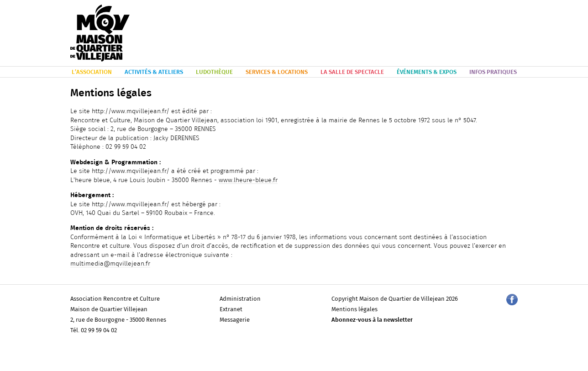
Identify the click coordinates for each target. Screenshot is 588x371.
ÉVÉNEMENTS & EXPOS (427, 72)
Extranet (231, 310)
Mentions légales (354, 310)
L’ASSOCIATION (92, 72)
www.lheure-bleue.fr (248, 180)
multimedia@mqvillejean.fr (110, 264)
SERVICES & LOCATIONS (277, 72)
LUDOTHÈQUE (214, 72)
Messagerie (235, 320)
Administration (240, 299)
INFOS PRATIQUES (493, 72)
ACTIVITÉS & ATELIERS (154, 72)
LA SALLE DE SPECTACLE (352, 72)
